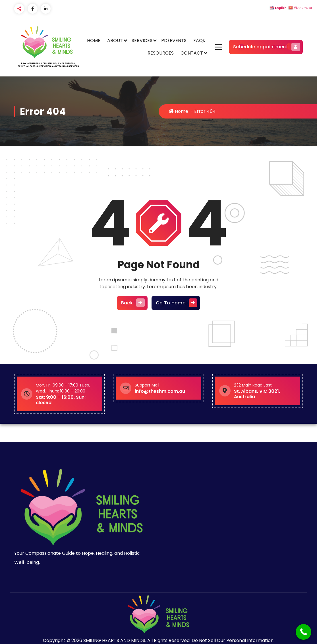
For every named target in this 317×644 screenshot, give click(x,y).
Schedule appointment (266, 47)
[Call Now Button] (303, 632)
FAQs (199, 40)
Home (178, 111)
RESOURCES (161, 53)
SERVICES (142, 40)
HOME (94, 40)
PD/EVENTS (174, 40)
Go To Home (176, 303)
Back (132, 303)
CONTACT (192, 53)
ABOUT (115, 40)
